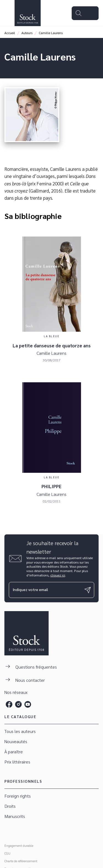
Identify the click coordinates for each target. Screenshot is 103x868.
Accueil (10, 33)
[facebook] (9, 704)
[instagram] (18, 704)
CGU (7, 853)
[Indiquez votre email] (45, 590)
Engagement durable (19, 845)
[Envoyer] (88, 590)
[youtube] (28, 704)
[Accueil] (27, 13)
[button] (51, 731)
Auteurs (27, 33)
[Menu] (85, 13)
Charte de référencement (21, 861)
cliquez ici (58, 575)
